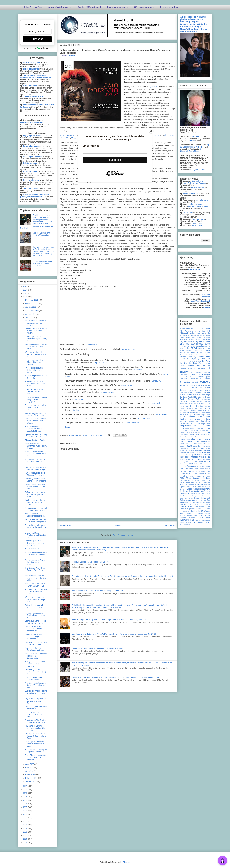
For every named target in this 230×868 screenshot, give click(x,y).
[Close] (151, 131)
